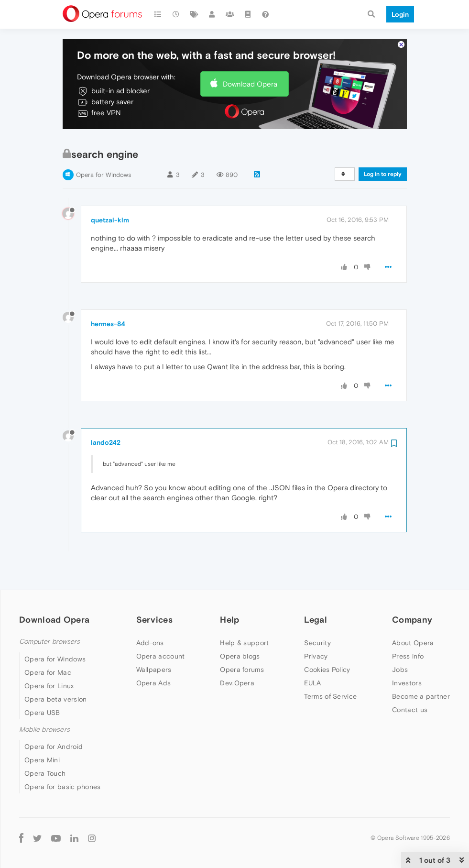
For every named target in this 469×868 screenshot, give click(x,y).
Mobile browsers (44, 711)
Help (229, 601)
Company (412, 601)
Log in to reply (383, 156)
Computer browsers (49, 624)
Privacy (316, 638)
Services (154, 601)
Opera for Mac (48, 654)
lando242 (106, 424)
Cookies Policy (327, 652)
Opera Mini (42, 742)
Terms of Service (330, 679)
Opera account (161, 638)
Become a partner (421, 679)
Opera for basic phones (63, 769)
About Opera (413, 625)
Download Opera (250, 66)
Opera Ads (154, 665)
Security (317, 625)
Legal (316, 601)
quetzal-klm (110, 202)
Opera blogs (240, 638)
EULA (312, 665)
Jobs (400, 652)
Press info (408, 638)
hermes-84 (108, 306)
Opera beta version (55, 681)
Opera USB (42, 694)
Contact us (410, 692)
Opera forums (242, 652)
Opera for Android (54, 728)
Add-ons (150, 625)
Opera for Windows (104, 157)
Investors (407, 665)
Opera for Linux (49, 668)
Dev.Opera (237, 665)
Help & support (244, 625)
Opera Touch (45, 755)
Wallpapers (154, 652)
